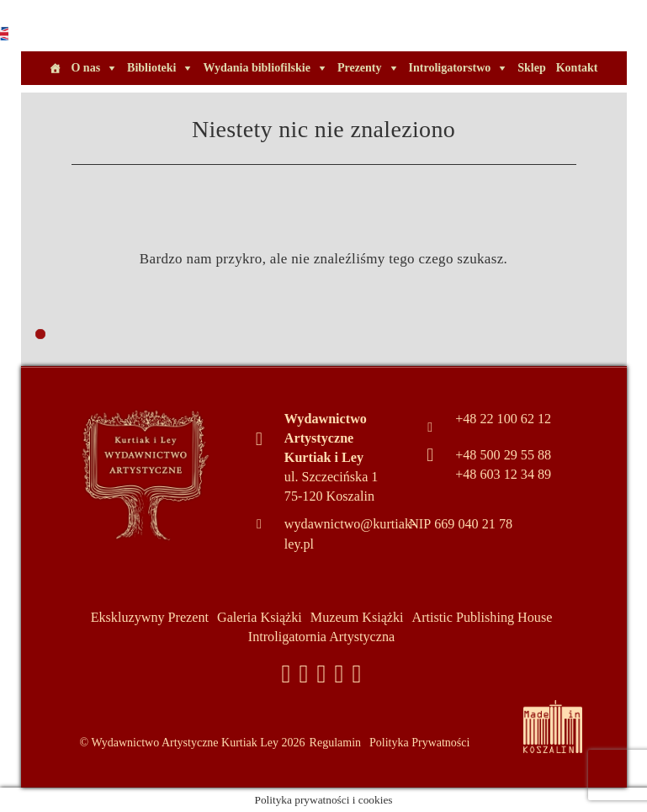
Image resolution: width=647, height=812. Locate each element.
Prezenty (360, 68)
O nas (85, 68)
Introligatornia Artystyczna (321, 637)
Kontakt (577, 68)
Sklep (531, 68)
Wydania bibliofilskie (256, 68)
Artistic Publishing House (483, 617)
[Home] (55, 68)
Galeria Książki (260, 617)
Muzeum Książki (357, 617)
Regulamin (335, 743)
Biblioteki (151, 68)
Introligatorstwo (450, 68)
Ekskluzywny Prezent (150, 617)
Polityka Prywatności (419, 743)
